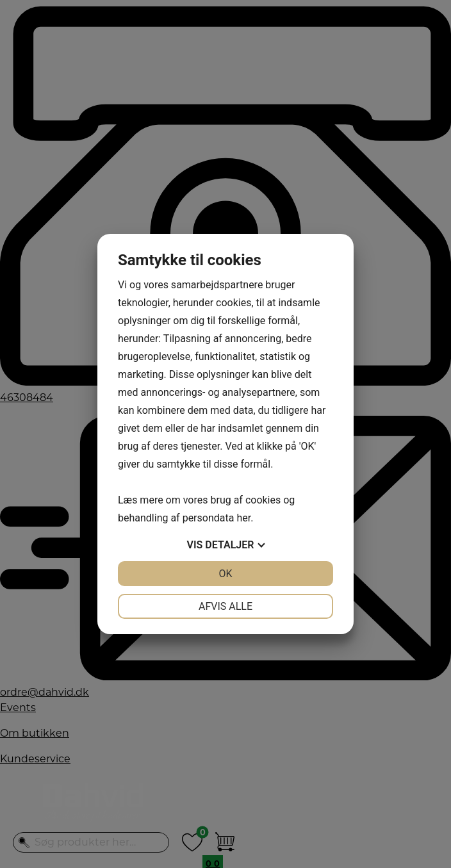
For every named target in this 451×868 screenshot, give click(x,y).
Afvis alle (225, 606)
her (243, 518)
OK (225, 574)
